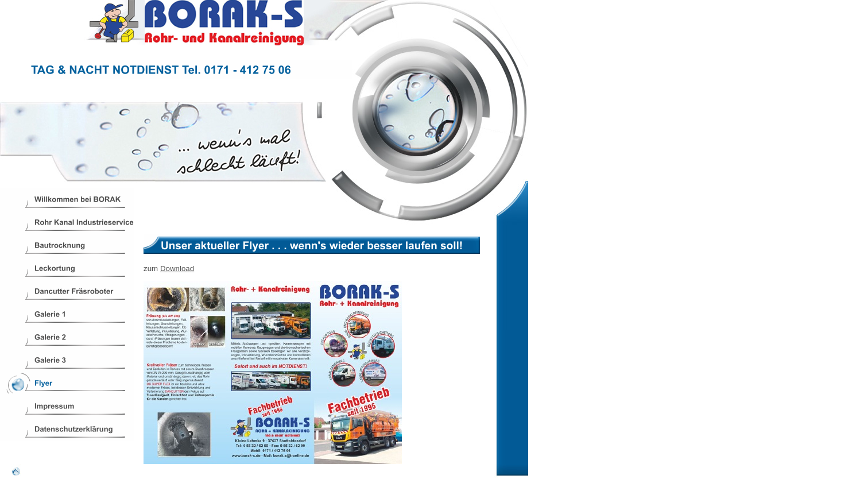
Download (177, 269)
